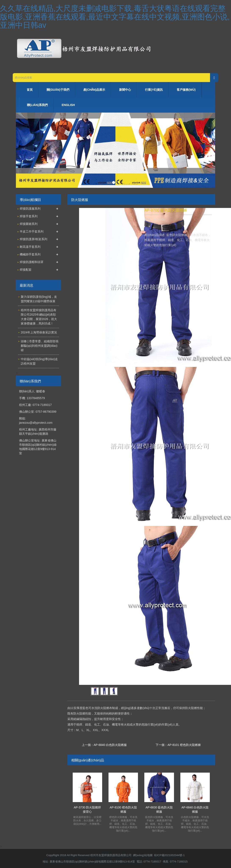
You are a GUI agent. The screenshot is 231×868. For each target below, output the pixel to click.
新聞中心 (125, 90)
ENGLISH (68, 105)
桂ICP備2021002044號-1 (169, 855)
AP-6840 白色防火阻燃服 (110, 745)
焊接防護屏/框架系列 (33, 239)
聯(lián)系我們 (37, 105)
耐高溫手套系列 (30, 247)
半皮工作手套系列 (32, 231)
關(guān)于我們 (58, 90)
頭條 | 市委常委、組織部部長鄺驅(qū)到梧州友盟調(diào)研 (40, 346)
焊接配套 (26, 270)
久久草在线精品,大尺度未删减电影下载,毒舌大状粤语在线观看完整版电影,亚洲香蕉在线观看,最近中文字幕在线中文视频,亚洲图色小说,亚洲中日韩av (115, 17)
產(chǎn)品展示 (94, 90)
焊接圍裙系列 (29, 224)
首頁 (30, 90)
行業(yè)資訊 (154, 90)
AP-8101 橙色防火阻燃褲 (184, 745)
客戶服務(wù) (186, 90)
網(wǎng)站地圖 (143, 855)
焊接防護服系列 (30, 209)
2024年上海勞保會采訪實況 (39, 332)
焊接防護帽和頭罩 (32, 262)
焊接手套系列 (29, 216)
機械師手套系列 (30, 254)
